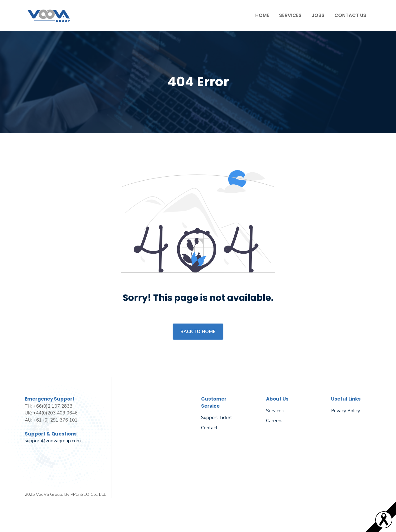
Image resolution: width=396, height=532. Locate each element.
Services (290, 15)
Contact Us (350, 15)
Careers (274, 421)
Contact (209, 428)
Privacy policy (346, 411)
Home (262, 15)
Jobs (318, 15)
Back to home (198, 332)
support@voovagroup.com (53, 441)
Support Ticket (217, 418)
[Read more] (384, 527)
